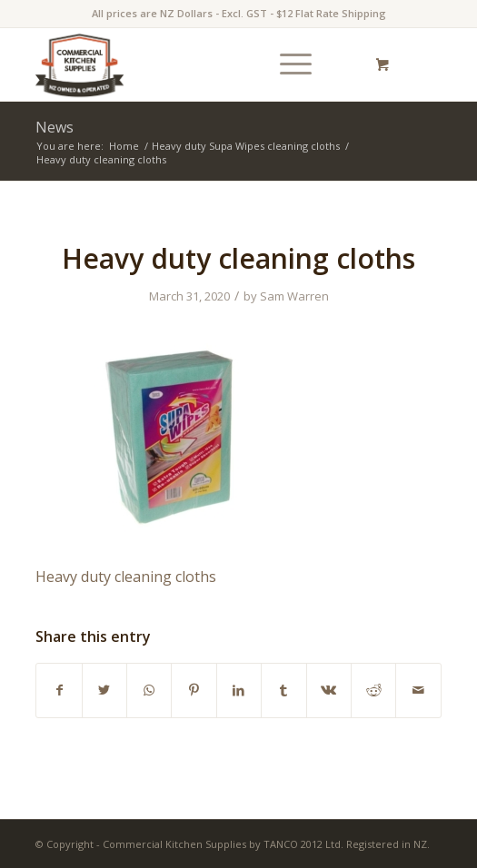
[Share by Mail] (418, 690)
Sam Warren (294, 296)
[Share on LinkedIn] (239, 690)
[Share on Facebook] (59, 690)
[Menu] (287, 64)
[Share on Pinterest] (194, 690)
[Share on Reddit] (373, 690)
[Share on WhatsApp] (149, 690)
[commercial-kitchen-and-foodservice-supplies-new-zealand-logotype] (198, 64)
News (55, 127)
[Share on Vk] (329, 690)
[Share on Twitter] (104, 690)
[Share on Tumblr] (283, 690)
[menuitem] (293, 64)
